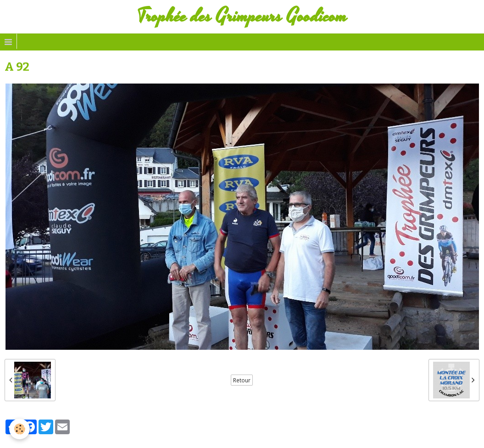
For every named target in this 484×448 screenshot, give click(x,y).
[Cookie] (19, 429)
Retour (242, 380)
